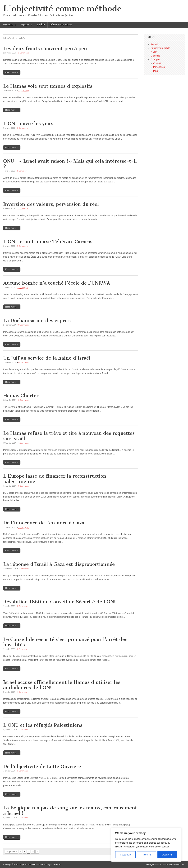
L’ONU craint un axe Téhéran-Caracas (48, 242)
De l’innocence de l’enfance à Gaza (44, 523)
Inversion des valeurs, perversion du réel (51, 204)
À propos (155, 59)
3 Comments (24, 569)
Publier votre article (61, 25)
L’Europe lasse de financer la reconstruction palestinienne (55, 479)
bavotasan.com (178, 864)
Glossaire (156, 56)
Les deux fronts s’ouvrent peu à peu (45, 48)
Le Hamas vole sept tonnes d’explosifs (48, 86)
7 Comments (24, 527)
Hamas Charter (21, 396)
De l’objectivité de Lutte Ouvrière (42, 767)
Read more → (12, 72)
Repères (25, 25)
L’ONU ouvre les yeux (28, 123)
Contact (157, 63)
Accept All (167, 855)
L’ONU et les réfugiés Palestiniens (43, 725)
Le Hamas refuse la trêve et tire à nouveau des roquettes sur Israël (69, 436)
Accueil (154, 44)
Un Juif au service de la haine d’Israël (47, 358)
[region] (146, 845)
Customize (125, 855)
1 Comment (22, 171)
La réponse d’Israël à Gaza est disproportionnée (59, 564)
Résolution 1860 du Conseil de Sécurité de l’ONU (60, 602)
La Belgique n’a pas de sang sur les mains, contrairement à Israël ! (70, 811)
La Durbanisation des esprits (37, 321)
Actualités (8, 25)
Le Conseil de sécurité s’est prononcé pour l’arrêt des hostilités (65, 642)
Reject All (147, 855)
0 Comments (24, 53)
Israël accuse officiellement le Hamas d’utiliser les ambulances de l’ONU (62, 685)
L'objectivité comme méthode (62, 9)
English (41, 25)
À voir (154, 52)
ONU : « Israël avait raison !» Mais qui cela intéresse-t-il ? (70, 164)
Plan (156, 71)
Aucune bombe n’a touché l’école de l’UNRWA (57, 283)
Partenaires (159, 67)
